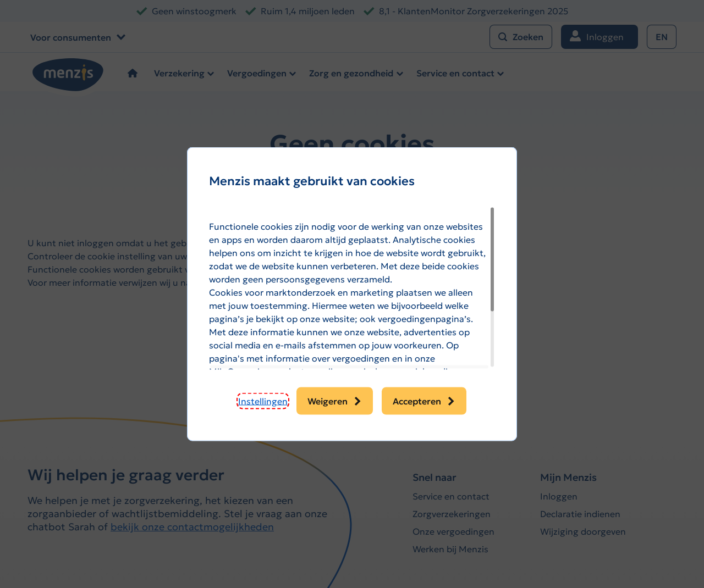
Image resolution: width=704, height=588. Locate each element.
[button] (263, 401)
